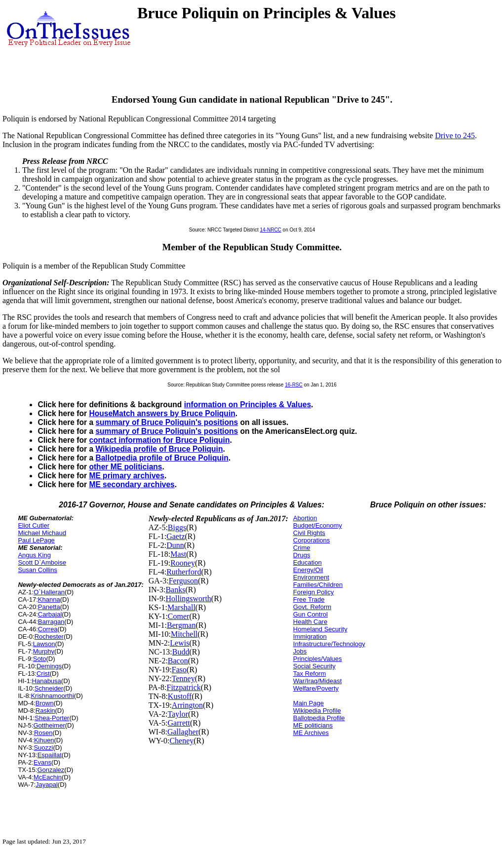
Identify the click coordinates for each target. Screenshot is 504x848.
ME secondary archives (132, 484)
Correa (48, 629)
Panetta (49, 607)
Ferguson (183, 581)
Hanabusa (47, 681)
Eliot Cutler (34, 525)
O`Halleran (49, 592)
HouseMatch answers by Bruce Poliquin (162, 413)
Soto (40, 659)
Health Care (310, 622)
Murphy (44, 651)
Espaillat (50, 755)
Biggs (177, 527)
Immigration (310, 636)
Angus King (34, 555)
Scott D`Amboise (42, 562)
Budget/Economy (318, 525)
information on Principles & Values (248, 405)
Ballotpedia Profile (319, 718)
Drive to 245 (455, 135)
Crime (302, 548)
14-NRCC (271, 230)
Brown (45, 703)
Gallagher (183, 732)
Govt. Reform (312, 607)
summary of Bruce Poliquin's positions (167, 422)
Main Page (309, 703)
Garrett (179, 723)
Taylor (178, 714)
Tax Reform (310, 674)
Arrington (187, 705)
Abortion (305, 518)
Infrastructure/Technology (329, 644)
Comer (179, 616)
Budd (181, 652)
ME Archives (311, 733)
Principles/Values (318, 659)
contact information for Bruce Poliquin (159, 440)
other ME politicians (125, 467)
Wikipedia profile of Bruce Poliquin (159, 449)
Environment (311, 577)
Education (308, 562)
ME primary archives (127, 476)
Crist (43, 674)
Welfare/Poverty (316, 688)
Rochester (49, 636)
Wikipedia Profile (317, 711)
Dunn (175, 545)
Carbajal (50, 614)
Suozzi (43, 748)
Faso (179, 670)
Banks (175, 590)
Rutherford (184, 572)
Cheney (181, 741)
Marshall (181, 607)
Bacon (178, 661)
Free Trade (309, 599)
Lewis (179, 643)
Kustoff (180, 696)
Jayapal (47, 785)
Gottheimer (49, 725)
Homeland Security (320, 629)
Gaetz (175, 536)
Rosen (43, 733)
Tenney (183, 678)
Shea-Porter (52, 718)
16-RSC (294, 385)
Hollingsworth (188, 598)
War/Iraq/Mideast (318, 681)
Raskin (45, 711)
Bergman (181, 625)
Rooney (183, 563)
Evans (42, 762)
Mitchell (184, 634)
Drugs (302, 555)
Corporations (311, 540)
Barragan (51, 622)
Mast (178, 554)
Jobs (300, 651)
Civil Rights (309, 533)
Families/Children (318, 585)
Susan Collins (38, 570)
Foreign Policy (313, 592)
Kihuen (44, 740)
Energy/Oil (308, 570)
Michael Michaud (42, 533)
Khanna (49, 599)
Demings (49, 666)
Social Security (314, 666)
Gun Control (310, 614)
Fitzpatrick (184, 687)
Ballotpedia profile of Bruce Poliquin (162, 458)
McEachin (48, 777)
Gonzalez (51, 770)
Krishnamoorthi (52, 696)
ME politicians (313, 725)
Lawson (44, 644)
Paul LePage (36, 540)
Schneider (49, 688)
